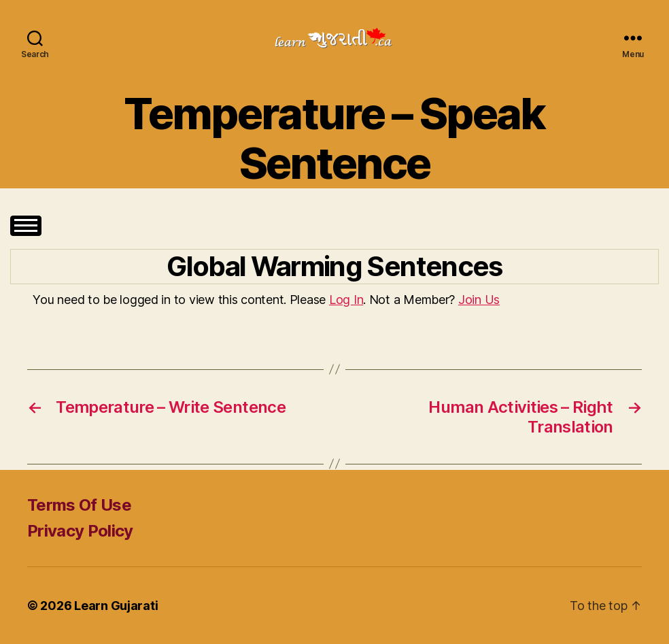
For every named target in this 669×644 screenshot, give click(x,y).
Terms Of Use (79, 505)
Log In (346, 300)
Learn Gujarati (116, 606)
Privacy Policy (80, 531)
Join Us (479, 300)
